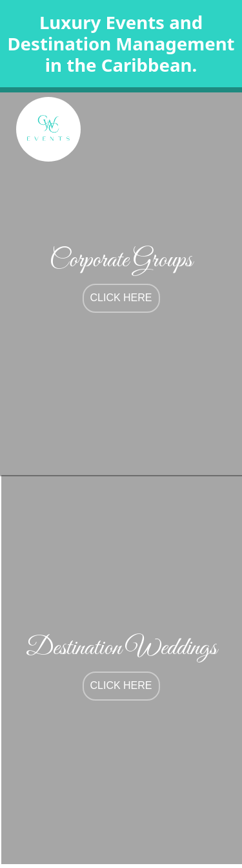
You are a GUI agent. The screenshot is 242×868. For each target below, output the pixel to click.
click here (121, 298)
